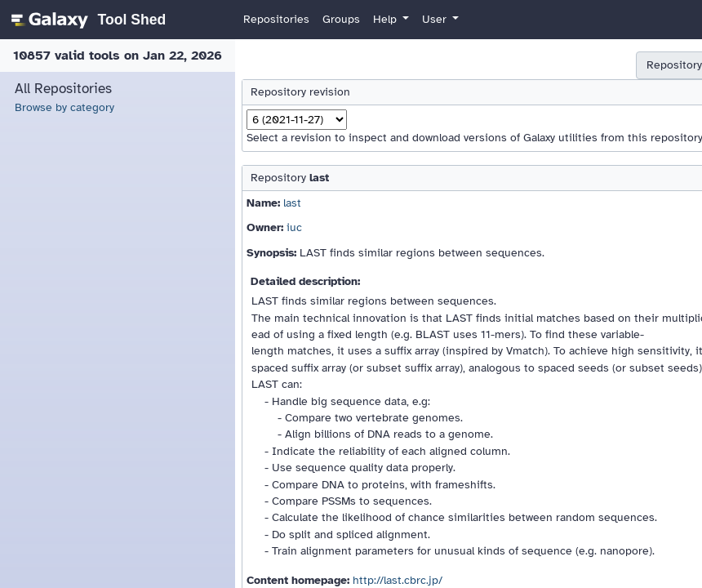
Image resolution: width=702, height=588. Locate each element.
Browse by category (64, 107)
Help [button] (387, 19)
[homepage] (86, 20)
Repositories (276, 19)
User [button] (436, 19)
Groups (341, 19)
